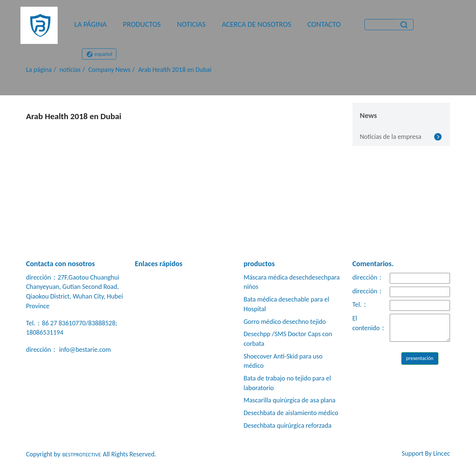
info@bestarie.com (84, 350)
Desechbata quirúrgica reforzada (287, 425)
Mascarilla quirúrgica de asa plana (290, 400)
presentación (420, 358)
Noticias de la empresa (391, 137)
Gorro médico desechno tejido (285, 322)
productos (142, 24)
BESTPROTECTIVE (81, 455)
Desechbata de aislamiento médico (291, 413)
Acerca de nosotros (256, 24)
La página (91, 24)
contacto (324, 24)
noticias (191, 24)
